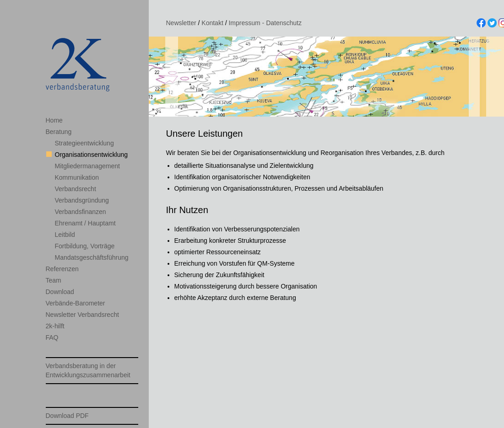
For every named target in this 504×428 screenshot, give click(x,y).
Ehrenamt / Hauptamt (85, 223)
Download (60, 292)
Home (54, 120)
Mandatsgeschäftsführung (92, 257)
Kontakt (212, 23)
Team (54, 280)
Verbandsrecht (76, 189)
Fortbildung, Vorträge (85, 246)
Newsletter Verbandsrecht (82, 315)
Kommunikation (77, 177)
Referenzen (62, 269)
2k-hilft (55, 326)
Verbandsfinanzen (81, 212)
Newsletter (181, 23)
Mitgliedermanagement (87, 166)
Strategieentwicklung (84, 143)
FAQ (52, 337)
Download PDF (67, 416)
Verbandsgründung (82, 200)
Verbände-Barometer (76, 303)
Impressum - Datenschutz (265, 23)
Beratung (59, 132)
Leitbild (65, 235)
